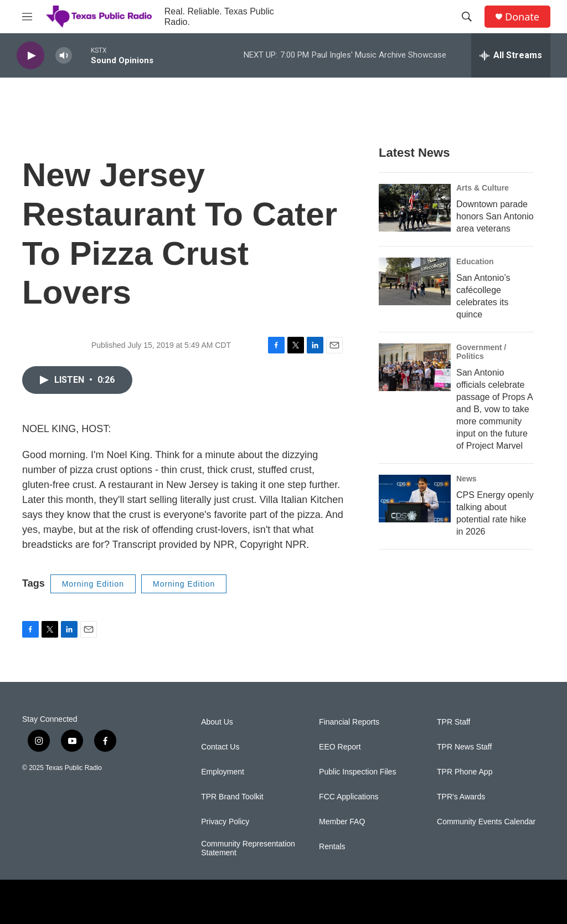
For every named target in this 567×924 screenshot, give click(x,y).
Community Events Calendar (486, 822)
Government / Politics (481, 352)
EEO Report (340, 747)
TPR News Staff (464, 747)
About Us (217, 722)
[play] (30, 56)
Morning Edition (93, 584)
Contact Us (220, 747)
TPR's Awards (461, 797)
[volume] (64, 56)
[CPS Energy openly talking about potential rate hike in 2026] (415, 499)
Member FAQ (342, 822)
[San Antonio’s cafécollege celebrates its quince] (415, 281)
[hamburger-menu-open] (27, 17)
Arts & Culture (483, 188)
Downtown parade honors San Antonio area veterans (495, 216)
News (467, 479)
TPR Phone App (465, 772)
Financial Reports (349, 722)
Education (475, 261)
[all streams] (511, 55)
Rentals (332, 847)
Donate (522, 17)
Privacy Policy (225, 822)
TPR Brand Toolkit (232, 797)
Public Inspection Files (357, 772)
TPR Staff (453, 722)
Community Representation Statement (248, 848)
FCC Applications (349, 797)
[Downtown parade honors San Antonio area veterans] (415, 208)
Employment (223, 772)
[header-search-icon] (467, 17)
